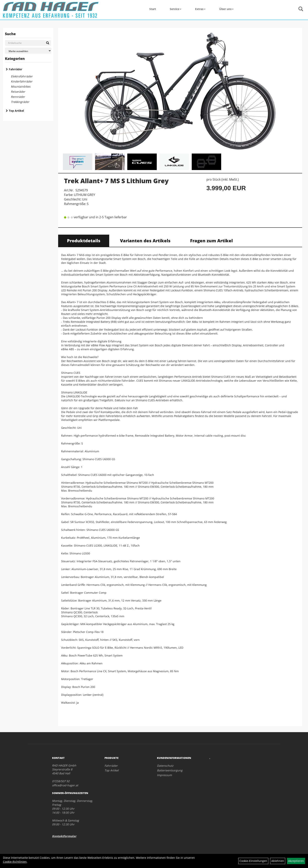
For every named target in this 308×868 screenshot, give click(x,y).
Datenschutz (165, 766)
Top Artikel (16, 111)
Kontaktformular (64, 836)
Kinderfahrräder (22, 81)
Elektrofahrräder (22, 76)
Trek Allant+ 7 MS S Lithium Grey (116, 181)
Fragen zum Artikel (211, 241)
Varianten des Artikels (145, 241)
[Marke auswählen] (28, 51)
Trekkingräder (20, 102)
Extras (200, 9)
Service (176, 9)
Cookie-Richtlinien (15, 862)
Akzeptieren (296, 861)
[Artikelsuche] (301, 9)
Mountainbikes (21, 86)
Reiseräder (18, 92)
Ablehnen (278, 861)
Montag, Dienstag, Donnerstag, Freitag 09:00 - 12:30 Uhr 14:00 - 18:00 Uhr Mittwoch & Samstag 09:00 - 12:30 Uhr (72, 813)
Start (153, 9)
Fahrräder (16, 69)
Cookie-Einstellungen (253, 861)
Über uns (226, 9)
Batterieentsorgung (170, 770)
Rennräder (18, 97)
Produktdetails (84, 241)
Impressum (164, 775)
